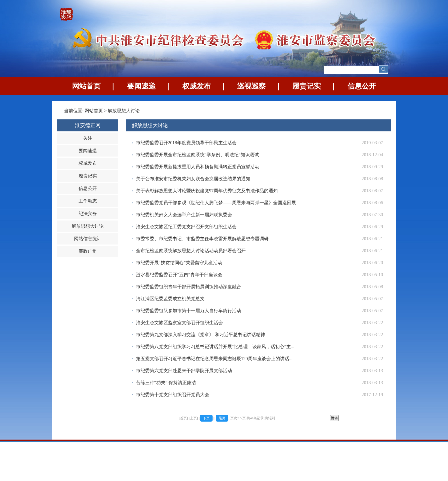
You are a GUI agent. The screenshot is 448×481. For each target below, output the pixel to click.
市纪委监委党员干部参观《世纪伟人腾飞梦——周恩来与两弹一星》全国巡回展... (218, 203)
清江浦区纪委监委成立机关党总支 (170, 299)
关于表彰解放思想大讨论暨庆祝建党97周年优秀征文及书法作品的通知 (207, 191)
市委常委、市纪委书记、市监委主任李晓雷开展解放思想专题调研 (202, 239)
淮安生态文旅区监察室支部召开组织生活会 (179, 323)
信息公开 (362, 86)
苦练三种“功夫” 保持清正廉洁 (166, 383)
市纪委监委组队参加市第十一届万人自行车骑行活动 (189, 311)
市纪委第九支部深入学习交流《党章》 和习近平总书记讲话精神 (201, 335)
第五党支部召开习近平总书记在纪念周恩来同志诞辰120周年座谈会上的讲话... (214, 359)
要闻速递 (141, 86)
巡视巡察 (251, 86)
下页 (206, 418)
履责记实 (307, 86)
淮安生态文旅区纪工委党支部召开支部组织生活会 (186, 227)
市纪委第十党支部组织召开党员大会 (173, 395)
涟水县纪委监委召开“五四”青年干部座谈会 (179, 275)
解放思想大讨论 (124, 111)
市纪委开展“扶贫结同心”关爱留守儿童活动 (179, 263)
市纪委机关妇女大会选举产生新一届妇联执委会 (184, 215)
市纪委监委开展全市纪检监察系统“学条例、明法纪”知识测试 (197, 155)
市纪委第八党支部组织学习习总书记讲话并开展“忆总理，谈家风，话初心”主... (215, 347)
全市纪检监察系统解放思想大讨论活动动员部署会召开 (191, 251)
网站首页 (86, 86)
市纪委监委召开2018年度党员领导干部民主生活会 (186, 143)
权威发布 (197, 86)
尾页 (222, 418)
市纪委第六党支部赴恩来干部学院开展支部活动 (184, 371)
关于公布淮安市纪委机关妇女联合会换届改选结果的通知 (193, 179)
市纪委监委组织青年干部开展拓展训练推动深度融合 (189, 287)
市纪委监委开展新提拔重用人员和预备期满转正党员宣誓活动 (198, 167)
